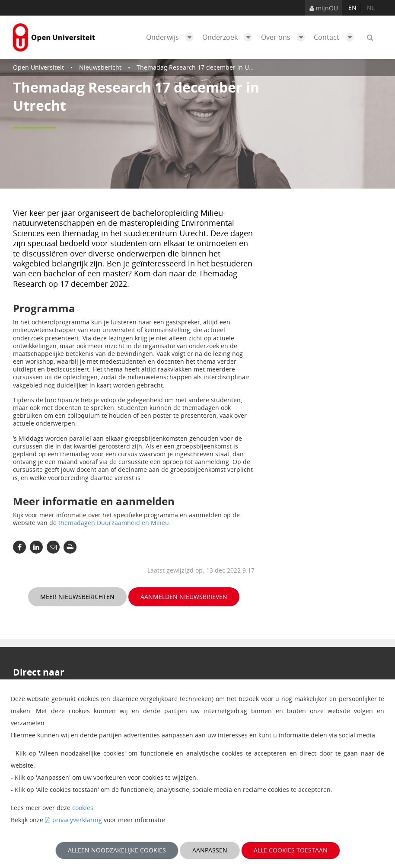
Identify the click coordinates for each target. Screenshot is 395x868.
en (352, 8)
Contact (336, 37)
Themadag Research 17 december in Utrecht (201, 67)
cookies (83, 808)
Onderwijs (172, 37)
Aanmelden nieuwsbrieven (184, 597)
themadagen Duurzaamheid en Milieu (114, 523)
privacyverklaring (77, 820)
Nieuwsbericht (100, 67)
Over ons (285, 37)
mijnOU (324, 8)
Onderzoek (229, 37)
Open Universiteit (38, 67)
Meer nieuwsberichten (77, 597)
